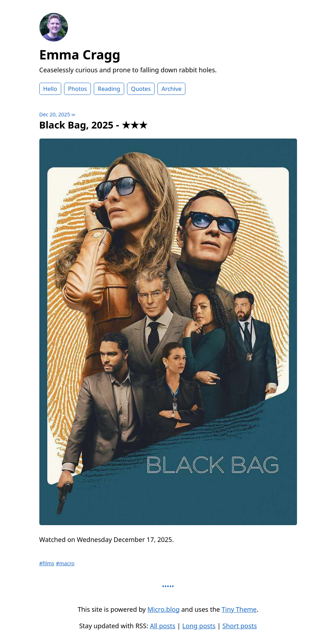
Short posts (240, 626)
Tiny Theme (239, 609)
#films (47, 563)
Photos (77, 89)
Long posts (199, 626)
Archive (171, 89)
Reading (109, 89)
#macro (65, 563)
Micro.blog (164, 609)
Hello (50, 89)
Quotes (141, 89)
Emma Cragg (80, 55)
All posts (163, 626)
